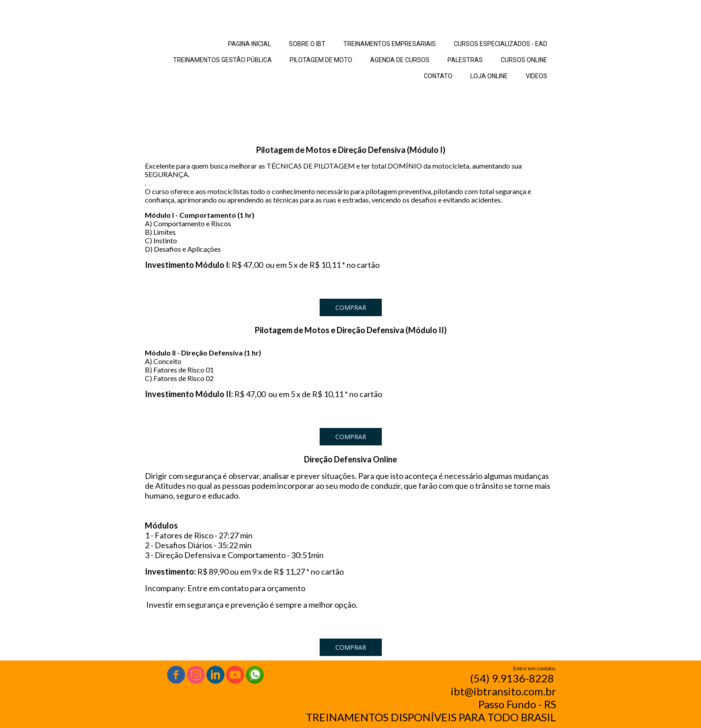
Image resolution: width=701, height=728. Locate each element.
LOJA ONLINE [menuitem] (489, 76)
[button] (351, 307)
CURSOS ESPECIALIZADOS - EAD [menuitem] (500, 44)
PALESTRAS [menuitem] (465, 60)
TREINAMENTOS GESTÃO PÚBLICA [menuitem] (222, 60)
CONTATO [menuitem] (438, 76)
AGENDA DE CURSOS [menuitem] (400, 60)
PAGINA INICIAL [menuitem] (249, 44)
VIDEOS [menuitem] (536, 76)
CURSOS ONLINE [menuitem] (524, 60)
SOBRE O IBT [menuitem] (307, 44)
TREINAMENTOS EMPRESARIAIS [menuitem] (390, 44)
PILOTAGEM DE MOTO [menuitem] (321, 60)
